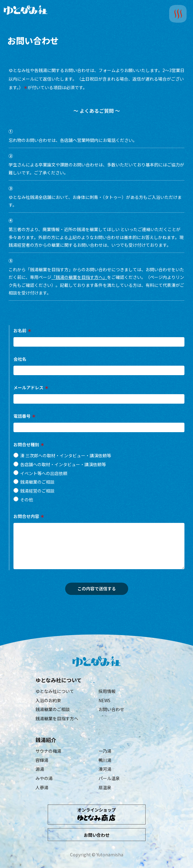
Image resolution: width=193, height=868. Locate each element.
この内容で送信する (102, 588)
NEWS (104, 700)
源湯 (40, 769)
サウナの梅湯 (48, 751)
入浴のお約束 (48, 700)
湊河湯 (105, 769)
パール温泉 (109, 778)
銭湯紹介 (46, 740)
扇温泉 (105, 787)
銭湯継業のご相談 (53, 709)
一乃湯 (105, 751)
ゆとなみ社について (59, 680)
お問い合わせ (111, 709)
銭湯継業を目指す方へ (57, 718)
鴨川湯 (105, 760)
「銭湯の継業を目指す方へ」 (79, 277)
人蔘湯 (42, 787)
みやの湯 (44, 778)
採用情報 (107, 691)
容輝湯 (42, 760)
